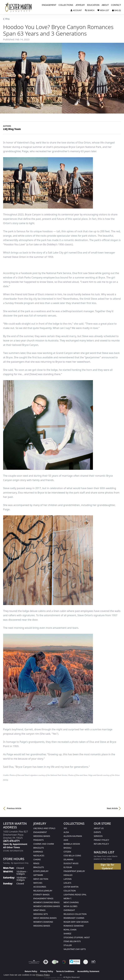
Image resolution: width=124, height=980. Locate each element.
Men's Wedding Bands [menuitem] (45, 918)
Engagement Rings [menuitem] (43, 898)
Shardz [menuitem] (67, 934)
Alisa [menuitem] (66, 832)
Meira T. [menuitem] (68, 898)
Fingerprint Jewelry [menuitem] (74, 871)
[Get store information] (13, 851)
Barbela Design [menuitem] (72, 844)
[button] (76, 10)
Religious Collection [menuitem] (75, 914)
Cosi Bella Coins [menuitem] (72, 856)
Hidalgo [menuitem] (68, 875)
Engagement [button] (49, 5)
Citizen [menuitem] (67, 852)
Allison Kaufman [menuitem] (73, 836)
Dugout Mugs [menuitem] (71, 863)
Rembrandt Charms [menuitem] (74, 918)
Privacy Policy (102, 840)
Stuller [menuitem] (68, 945)
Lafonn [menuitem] (68, 879)
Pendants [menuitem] (39, 840)
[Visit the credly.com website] (86, 962)
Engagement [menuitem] (40, 832)
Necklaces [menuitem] (39, 856)
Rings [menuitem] (36, 863)
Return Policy (101, 844)
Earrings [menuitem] (38, 852)
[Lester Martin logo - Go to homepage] (18, 7)
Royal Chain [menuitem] (70, 930)
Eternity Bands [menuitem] (42, 895)
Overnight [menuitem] (69, 910)
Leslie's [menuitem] (67, 883)
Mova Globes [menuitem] (70, 906)
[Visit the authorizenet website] (46, 962)
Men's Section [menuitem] (41, 879)
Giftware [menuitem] (38, 875)
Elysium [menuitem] (68, 867)
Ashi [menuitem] (66, 840)
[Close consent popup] (61, 975)
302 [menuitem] (65, 828)
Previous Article (14, 808)
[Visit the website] (64, 962)
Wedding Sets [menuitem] (41, 914)
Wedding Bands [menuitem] (42, 836)
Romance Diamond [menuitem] (74, 926)
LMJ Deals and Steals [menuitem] (44, 828)
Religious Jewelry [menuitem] (43, 891)
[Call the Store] (11, 841)
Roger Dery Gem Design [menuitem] (76, 922)
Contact (116, 5)
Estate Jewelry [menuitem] (41, 871)
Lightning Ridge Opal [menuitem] (75, 895)
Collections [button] (66, 5)
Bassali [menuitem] (67, 848)
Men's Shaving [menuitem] (71, 902)
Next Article (112, 808)
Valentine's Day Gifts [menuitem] (75, 949)
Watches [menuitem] (38, 883)
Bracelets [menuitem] (39, 867)
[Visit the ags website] (34, 962)
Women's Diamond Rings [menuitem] (47, 902)
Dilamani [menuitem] (68, 859)
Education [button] (93, 5)
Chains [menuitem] (37, 859)
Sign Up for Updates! (107, 866)
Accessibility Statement (88, 971)
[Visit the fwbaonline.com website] (55, 962)
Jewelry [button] (80, 5)
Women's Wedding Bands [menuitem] (47, 906)
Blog (7, 19)
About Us (99, 828)
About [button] (105, 5)
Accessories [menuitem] (40, 887)
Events (97, 832)
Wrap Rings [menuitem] (39, 910)
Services (98, 836)
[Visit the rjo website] (93, 962)
